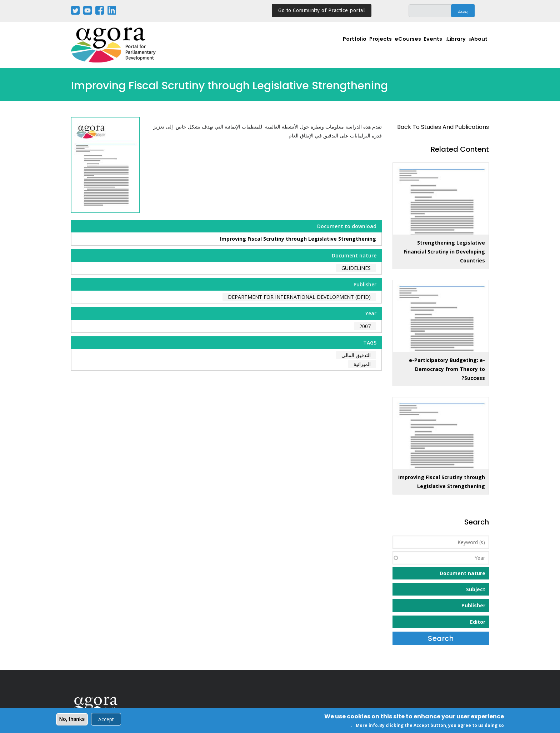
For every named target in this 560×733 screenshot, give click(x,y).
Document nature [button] (462, 573)
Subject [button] (476, 589)
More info (367, 726)
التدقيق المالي (356, 355)
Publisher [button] (473, 605)
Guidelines (356, 268)
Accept (106, 720)
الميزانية (362, 364)
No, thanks (72, 720)
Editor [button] (478, 622)
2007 (365, 326)
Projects (365, 45)
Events (424, 45)
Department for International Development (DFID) (299, 297)
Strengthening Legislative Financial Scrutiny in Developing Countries (444, 252)
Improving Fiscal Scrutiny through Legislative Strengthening (298, 239)
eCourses (396, 45)
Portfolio (336, 45)
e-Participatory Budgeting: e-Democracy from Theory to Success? (447, 369)
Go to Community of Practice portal (322, 11)
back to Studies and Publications (443, 127)
